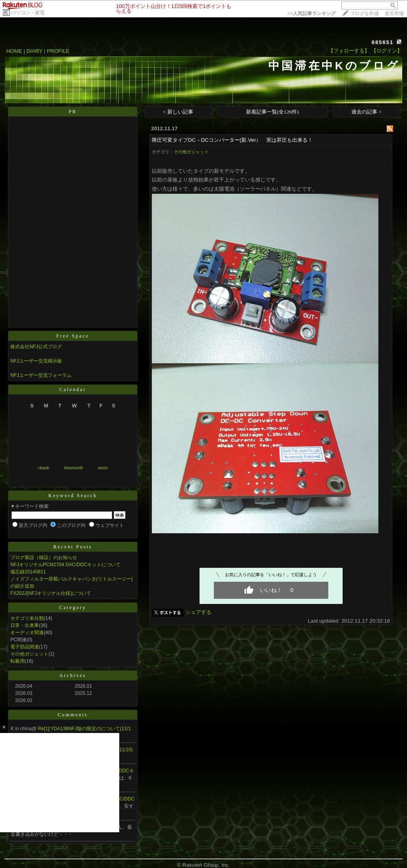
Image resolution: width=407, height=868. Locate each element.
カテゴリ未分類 (27, 618)
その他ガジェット (29, 654)
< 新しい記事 (178, 112)
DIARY (35, 51)
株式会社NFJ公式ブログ (36, 347)
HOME (14, 51)
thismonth (74, 468)
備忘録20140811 (28, 572)
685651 (383, 42)
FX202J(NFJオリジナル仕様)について (51, 593)
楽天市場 (394, 14)
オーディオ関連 (27, 633)
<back (43, 468)
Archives (73, 675)
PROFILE (58, 51)
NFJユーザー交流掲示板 (36, 361)
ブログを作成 (364, 14)
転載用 (17, 661)
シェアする (199, 612)
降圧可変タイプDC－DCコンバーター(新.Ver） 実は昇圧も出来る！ (232, 140)
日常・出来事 (25, 625)
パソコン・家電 (28, 13)
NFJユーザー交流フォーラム (41, 375)
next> (103, 468)
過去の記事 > (366, 112)
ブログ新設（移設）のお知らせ (44, 557)
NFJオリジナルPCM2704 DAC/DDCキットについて (65, 565)
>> (312, 14)
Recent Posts (73, 547)
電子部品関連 (25, 647)
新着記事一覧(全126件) (272, 112)
